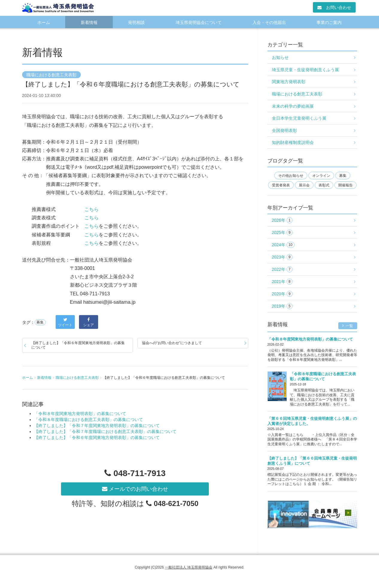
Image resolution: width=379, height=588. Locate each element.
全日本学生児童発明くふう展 (299, 118)
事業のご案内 (329, 22)
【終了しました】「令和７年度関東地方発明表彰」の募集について (97, 426)
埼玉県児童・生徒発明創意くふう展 (305, 70)
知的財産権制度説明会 (293, 142)
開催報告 (345, 185)
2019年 (282, 306)
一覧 (348, 326)
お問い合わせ (334, 7)
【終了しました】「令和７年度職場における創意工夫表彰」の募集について (105, 431)
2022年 (282, 269)
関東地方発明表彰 (289, 82)
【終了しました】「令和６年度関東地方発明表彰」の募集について (78, 345)
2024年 (283, 245)
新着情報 (89, 22)
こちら (92, 209)
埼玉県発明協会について (199, 22)
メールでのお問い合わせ (135, 489)
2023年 (282, 257)
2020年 (282, 294)
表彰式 (324, 185)
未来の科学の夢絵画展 (293, 106)
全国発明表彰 (284, 130)
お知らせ (280, 57)
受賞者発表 (281, 185)
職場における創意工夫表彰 (51, 75)
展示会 (304, 185)
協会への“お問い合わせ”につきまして (172, 343)
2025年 (282, 233)
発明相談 (136, 22)
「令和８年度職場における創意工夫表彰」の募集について (89, 420)
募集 (40, 322)
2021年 (282, 282)
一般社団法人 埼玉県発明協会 (189, 567)
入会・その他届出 (269, 22)
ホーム (44, 22)
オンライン (321, 176)
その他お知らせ (291, 176)
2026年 (282, 220)
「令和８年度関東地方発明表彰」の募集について (80, 414)
